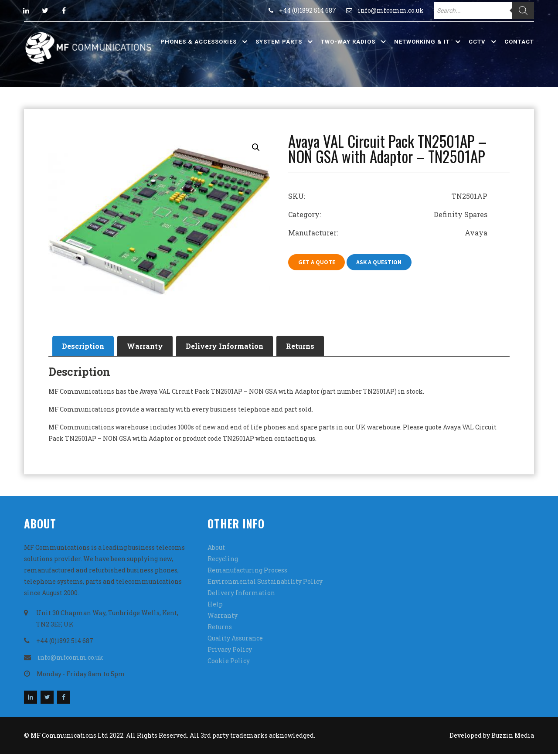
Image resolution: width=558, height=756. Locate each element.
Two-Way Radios (348, 42)
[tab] (85, 347)
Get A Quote (318, 262)
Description (85, 346)
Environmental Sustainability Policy (265, 583)
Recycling (223, 560)
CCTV (477, 42)
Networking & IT (422, 42)
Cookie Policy (229, 662)
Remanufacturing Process (247, 572)
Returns (312, 346)
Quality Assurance (235, 640)
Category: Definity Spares (388, 214)
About (216, 549)
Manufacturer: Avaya (388, 233)
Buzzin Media (513, 737)
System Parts (279, 42)
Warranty (150, 346)
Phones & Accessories (199, 42)
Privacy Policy (230, 651)
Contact (519, 42)
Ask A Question (382, 262)
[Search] (523, 10)
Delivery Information (233, 346)
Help (215, 606)
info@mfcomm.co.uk (391, 10)
